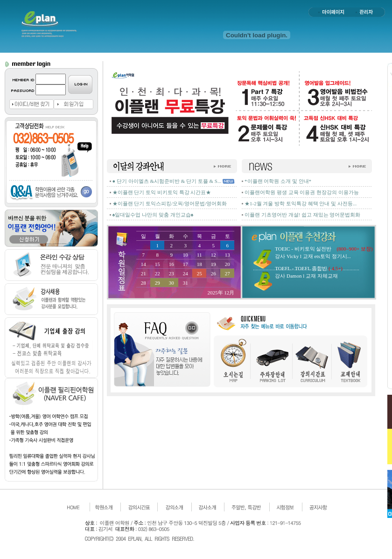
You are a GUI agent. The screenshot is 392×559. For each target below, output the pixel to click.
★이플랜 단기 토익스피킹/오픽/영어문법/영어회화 (170, 203)
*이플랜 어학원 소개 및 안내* (278, 181)
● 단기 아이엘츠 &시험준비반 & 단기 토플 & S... (167, 181)
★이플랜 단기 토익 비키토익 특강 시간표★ (162, 192)
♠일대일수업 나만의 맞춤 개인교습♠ (153, 215)
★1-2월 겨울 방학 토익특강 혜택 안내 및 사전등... (301, 203)
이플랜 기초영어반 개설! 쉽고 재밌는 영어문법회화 (302, 215)
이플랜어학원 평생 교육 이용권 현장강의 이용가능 (302, 192)
